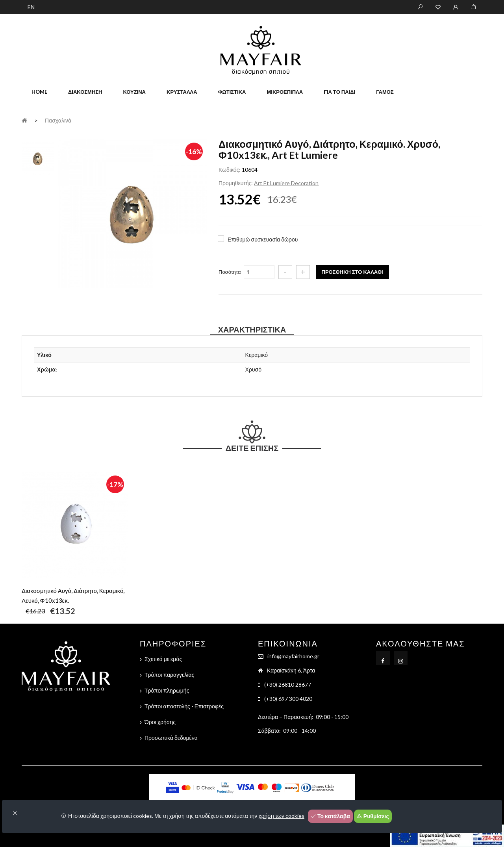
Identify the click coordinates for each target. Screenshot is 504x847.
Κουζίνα (134, 92)
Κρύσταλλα (182, 92)
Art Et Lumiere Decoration (286, 183)
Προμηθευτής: (236, 183)
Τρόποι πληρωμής (167, 690)
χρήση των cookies (281, 816)
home (39, 92)
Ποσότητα (230, 272)
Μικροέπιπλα (285, 92)
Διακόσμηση (85, 92)
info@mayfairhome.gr (293, 656)
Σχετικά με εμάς (163, 659)
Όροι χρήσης (160, 722)
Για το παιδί (339, 92)
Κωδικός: (230, 170)
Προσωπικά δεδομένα (171, 738)
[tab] (38, 158)
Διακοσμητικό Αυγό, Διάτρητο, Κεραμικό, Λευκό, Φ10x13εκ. (73, 595)
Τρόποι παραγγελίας (169, 675)
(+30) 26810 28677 (288, 684)
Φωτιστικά (232, 92)
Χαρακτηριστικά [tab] (252, 329)
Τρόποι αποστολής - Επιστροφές (184, 706)
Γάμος (385, 92)
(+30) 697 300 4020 (288, 699)
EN (31, 7)
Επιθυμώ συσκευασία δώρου (263, 239)
